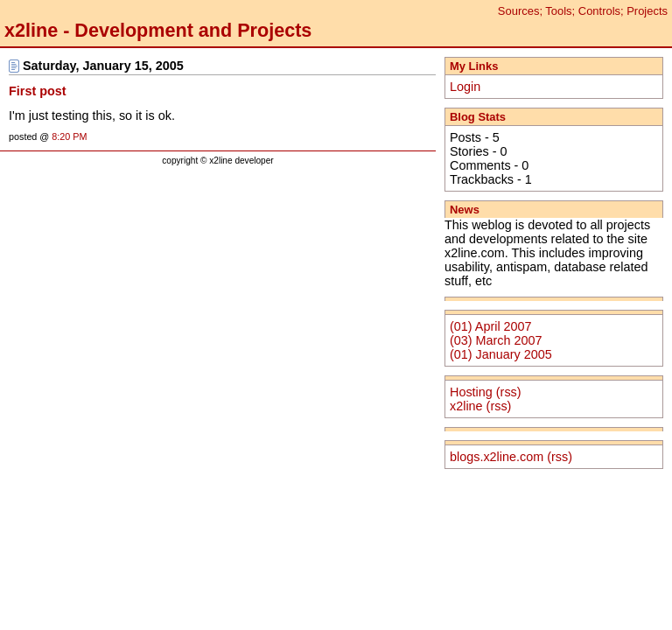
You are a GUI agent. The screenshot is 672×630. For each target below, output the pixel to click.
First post (38, 91)
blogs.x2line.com (497, 457)
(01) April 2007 (491, 326)
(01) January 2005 (501, 354)
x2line (466, 406)
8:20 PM (69, 136)
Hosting (471, 392)
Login (465, 87)
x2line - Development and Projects (158, 30)
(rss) (509, 392)
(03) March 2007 (496, 340)
